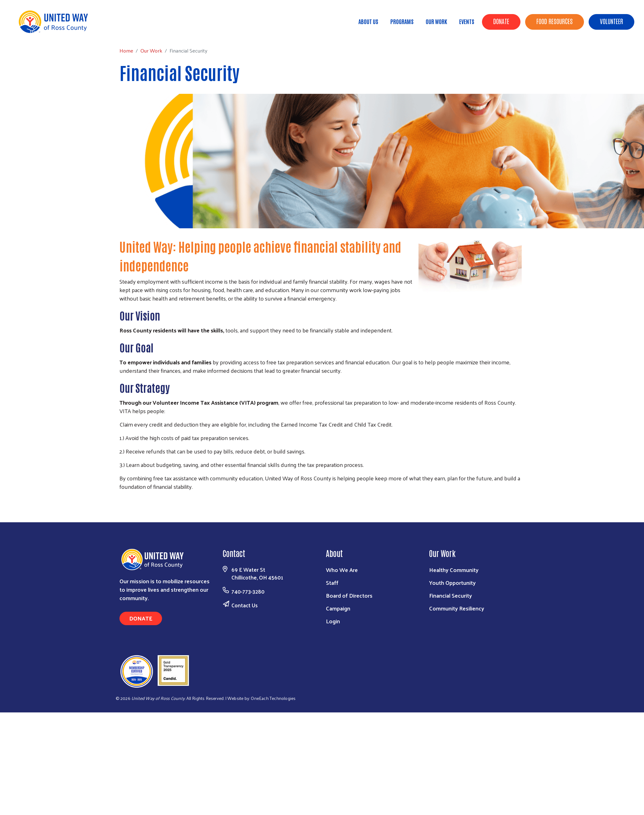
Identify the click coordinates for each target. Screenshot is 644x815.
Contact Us (245, 605)
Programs (402, 21)
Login (333, 621)
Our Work (436, 21)
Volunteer (611, 21)
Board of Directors (349, 595)
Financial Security (451, 595)
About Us (368, 21)
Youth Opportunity (452, 582)
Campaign (338, 608)
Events (467, 21)
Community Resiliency (457, 608)
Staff (332, 582)
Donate (501, 21)
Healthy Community (454, 570)
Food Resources (555, 21)
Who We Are (342, 570)
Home (37, 31)
